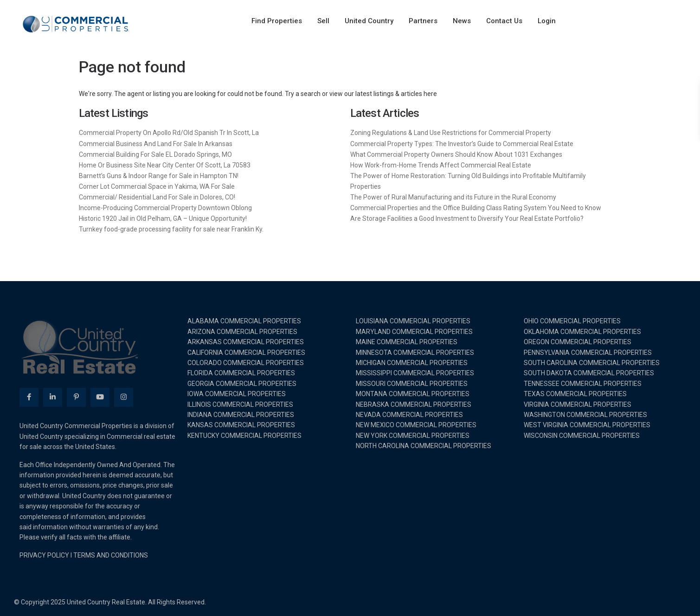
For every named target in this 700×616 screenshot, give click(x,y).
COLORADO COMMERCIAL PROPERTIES (246, 363)
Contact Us (504, 21)
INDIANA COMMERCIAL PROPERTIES (241, 415)
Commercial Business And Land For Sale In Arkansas (156, 144)
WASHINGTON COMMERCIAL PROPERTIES (585, 415)
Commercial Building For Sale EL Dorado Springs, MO (155, 154)
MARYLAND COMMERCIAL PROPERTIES (414, 332)
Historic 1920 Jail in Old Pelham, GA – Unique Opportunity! (163, 218)
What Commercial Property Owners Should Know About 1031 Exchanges (456, 154)
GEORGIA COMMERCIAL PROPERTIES (242, 384)
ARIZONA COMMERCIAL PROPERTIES (242, 332)
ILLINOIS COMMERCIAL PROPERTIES (240, 404)
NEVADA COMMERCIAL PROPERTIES (409, 415)
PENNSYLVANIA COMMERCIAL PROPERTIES (588, 353)
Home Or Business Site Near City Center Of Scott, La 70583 (165, 165)
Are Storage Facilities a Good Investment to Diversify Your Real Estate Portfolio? (467, 218)
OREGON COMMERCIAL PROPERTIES (578, 342)
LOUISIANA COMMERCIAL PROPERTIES (413, 321)
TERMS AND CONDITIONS (111, 555)
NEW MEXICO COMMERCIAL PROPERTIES (416, 425)
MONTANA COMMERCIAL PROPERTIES (413, 394)
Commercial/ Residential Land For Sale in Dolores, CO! (157, 197)
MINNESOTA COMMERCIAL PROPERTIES (415, 353)
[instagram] (124, 397)
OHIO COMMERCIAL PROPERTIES (572, 321)
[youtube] (100, 397)
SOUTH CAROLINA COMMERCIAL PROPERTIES (592, 363)
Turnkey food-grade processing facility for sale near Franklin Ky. (171, 229)
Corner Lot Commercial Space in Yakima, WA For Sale (157, 186)
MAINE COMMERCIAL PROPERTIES (407, 342)
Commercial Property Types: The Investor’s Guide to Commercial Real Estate (462, 144)
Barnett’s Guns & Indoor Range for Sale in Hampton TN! (159, 176)
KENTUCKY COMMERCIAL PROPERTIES (244, 436)
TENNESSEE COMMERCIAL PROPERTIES (583, 384)
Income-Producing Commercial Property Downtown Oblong (165, 208)
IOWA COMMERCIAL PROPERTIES (237, 394)
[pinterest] (76, 397)
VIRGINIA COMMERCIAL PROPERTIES (578, 404)
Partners (423, 21)
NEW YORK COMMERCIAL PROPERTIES (413, 436)
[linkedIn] (53, 397)
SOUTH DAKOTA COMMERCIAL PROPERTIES (589, 373)
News (462, 21)
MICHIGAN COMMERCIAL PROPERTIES (412, 363)
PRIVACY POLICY (44, 555)
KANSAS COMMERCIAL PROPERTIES (241, 425)
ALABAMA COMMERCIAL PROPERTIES (244, 321)
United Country (369, 21)
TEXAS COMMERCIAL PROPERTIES (575, 394)
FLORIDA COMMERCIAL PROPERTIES (241, 373)
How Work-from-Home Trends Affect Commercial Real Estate (441, 165)
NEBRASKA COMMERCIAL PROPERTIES (414, 404)
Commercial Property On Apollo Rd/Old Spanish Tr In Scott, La (169, 133)
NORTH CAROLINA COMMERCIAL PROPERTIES (424, 446)
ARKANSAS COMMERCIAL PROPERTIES (246, 342)
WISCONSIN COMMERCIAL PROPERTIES (582, 436)
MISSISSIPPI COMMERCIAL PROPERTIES (415, 373)
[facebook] (29, 397)
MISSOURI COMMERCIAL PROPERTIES (412, 384)
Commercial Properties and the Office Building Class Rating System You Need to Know (476, 208)
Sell (323, 21)
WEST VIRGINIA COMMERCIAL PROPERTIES (587, 425)
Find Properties (277, 21)
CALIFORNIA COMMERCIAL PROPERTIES (246, 353)
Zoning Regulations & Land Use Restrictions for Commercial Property (451, 133)
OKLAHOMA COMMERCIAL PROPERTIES (582, 332)
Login (547, 21)
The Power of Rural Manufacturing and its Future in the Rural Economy (453, 197)
